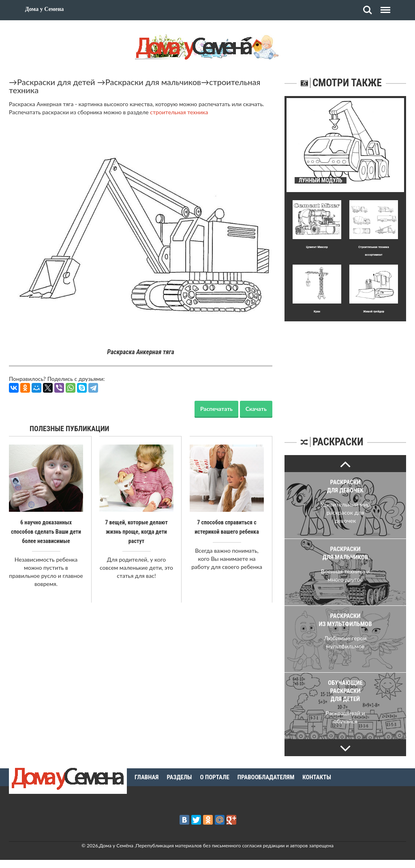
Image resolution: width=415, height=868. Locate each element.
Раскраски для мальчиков (153, 82)
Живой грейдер (374, 311)
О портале (215, 777)
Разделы (179, 777)
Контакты (317, 777)
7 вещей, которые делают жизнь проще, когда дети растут (136, 531)
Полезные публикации (70, 429)
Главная (147, 777)
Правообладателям (266, 777)
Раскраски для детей (56, 82)
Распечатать (216, 409)
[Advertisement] (345, 372)
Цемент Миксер (317, 247)
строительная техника (179, 112)
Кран (317, 311)
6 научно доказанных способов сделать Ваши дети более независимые (46, 531)
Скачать (256, 409)
